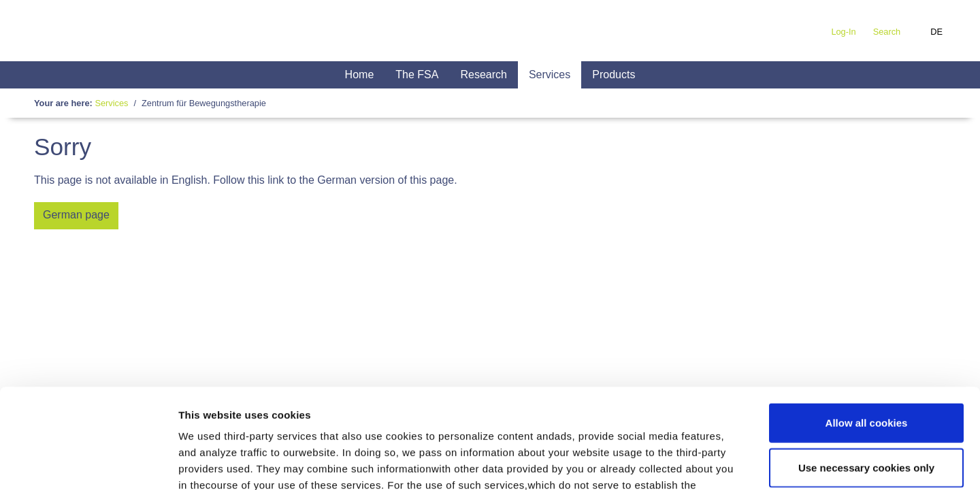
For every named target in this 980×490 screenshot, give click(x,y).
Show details (714, 463)
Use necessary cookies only (866, 374)
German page (76, 215)
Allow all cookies (867, 329)
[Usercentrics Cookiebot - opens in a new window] (88, 463)
